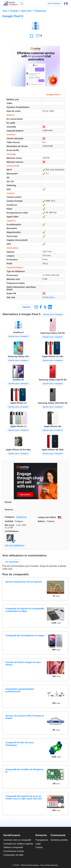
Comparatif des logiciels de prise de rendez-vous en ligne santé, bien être (24, 797)
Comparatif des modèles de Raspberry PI (24, 771)
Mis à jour (10, 525)
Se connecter (54, 3)
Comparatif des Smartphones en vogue (25, 635)
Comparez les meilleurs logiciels (18, 844)
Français (66, 3)
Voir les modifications (15, 545)
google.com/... (49, 297)
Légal (38, 844)
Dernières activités (59, 840)
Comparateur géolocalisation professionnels (20, 690)
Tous (5, 11)
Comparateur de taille (13, 855)
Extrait (8, 502)
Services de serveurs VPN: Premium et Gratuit (25, 717)
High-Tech (26, 11)
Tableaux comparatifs (13, 847)
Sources (9, 510)
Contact (39, 847)
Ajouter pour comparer (53, 314)
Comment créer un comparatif (17, 840)
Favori (32, 36)
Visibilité (9, 521)
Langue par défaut (47, 517)
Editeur (41, 521)
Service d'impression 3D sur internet (23, 582)
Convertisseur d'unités (14, 851)
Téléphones (40, 11)
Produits (14, 11)
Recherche (22, 3)
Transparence (42, 840)
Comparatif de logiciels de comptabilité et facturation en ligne (25, 610)
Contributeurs (12, 531)
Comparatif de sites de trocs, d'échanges (20, 744)
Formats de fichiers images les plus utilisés (23, 663)
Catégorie (10, 517)
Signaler (26, 307)
